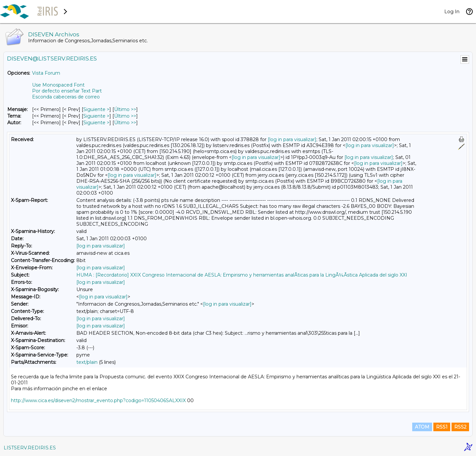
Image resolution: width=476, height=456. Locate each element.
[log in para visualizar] (292, 139)
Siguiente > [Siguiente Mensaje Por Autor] (96, 123)
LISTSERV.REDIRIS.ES (30, 448)
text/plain (87, 362)
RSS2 (460, 427)
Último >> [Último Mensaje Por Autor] (125, 123)
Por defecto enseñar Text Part (67, 91)
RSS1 (442, 427)
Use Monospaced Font (58, 85)
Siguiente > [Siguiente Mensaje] (96, 109)
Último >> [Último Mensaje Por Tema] (125, 116)
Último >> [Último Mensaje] (125, 109)
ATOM (422, 427)
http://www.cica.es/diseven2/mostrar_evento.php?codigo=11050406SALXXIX (98, 400)
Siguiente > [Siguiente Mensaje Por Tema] (96, 116)
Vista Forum (46, 73)
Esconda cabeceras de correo (66, 97)
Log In (452, 12)
